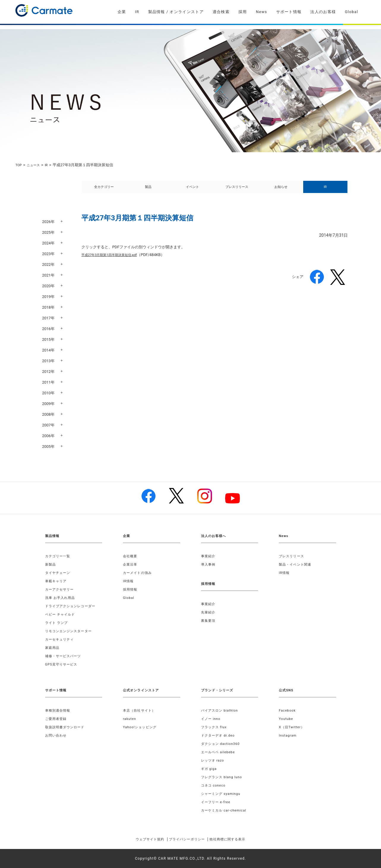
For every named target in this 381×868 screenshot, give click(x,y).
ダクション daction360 (222, 744)
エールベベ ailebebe (220, 752)
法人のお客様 (323, 12)
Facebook (288, 710)
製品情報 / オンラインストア (176, 12)
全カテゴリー (104, 190)
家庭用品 (53, 648)
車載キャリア (57, 581)
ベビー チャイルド (61, 614)
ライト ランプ (57, 623)
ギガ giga (210, 769)
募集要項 (209, 621)
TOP (19, 165)
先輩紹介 (209, 612)
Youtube (287, 719)
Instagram (288, 735)
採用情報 (131, 589)
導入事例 (209, 564)
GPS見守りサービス (63, 664)
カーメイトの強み (139, 573)
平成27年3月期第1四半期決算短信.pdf (114, 261)
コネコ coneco (214, 785)
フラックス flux (215, 727)
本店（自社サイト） (141, 710)
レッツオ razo (214, 760)
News (262, 12)
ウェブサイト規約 (141, 839)
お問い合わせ (57, 735)
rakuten (130, 719)
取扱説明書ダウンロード (67, 727)
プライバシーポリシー (186, 839)
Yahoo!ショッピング (141, 727)
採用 (243, 12)
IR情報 (129, 581)
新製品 (51, 564)
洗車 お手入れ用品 (61, 598)
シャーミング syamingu (223, 794)
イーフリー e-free (217, 802)
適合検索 (221, 12)
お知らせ (281, 190)
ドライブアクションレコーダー (73, 606)
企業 (122, 12)
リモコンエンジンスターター (71, 631)
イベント (192, 190)
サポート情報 (289, 12)
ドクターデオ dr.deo (219, 735)
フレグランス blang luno (223, 777)
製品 (148, 190)
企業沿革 (131, 564)
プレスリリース (237, 190)
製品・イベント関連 (297, 564)
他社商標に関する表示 (236, 839)
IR (137, 12)
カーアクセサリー (61, 589)
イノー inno (212, 719)
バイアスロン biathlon (221, 710)
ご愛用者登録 (57, 719)
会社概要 (131, 556)
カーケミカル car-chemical (226, 810)
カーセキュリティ (61, 639)
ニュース (36, 165)
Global (351, 12)
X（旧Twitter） (293, 727)
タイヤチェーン (59, 573)
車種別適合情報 (59, 710)
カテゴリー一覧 (59, 556)
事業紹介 (209, 556)
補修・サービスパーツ (65, 656)
